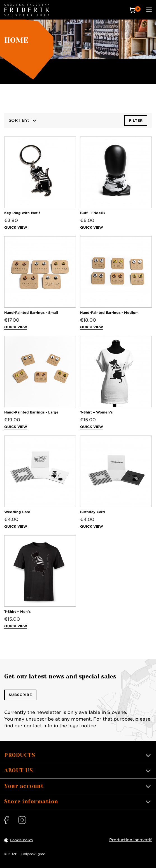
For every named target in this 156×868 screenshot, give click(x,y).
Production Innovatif (131, 840)
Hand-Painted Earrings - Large (31, 412)
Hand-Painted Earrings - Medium (109, 313)
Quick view (16, 227)
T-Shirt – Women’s (96, 412)
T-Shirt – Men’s (17, 612)
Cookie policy (22, 840)
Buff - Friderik (93, 213)
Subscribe (20, 695)
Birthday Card (93, 512)
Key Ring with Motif (22, 213)
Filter (136, 120)
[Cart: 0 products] (135, 10)
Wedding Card (17, 512)
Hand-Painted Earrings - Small (31, 313)
